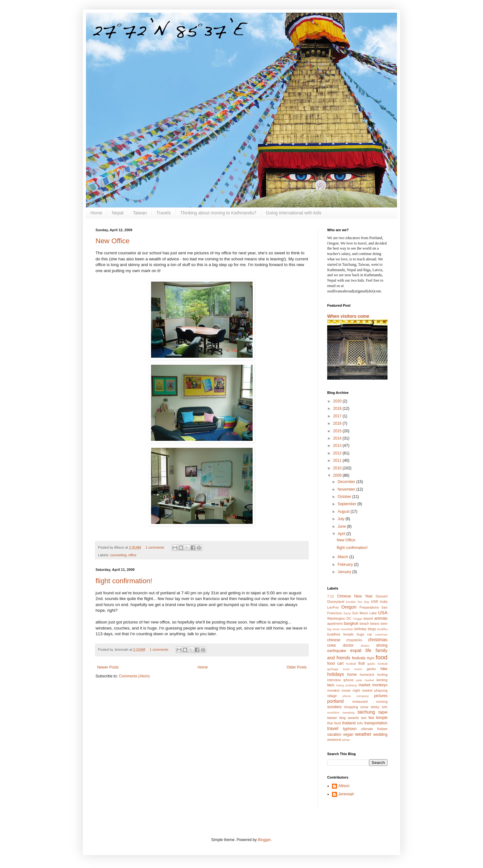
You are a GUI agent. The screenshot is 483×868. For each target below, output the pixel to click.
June (342, 526)
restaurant (360, 702)
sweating (348, 712)
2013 (338, 446)
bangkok (351, 623)
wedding (380, 734)
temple (382, 718)
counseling (118, 555)
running (382, 702)
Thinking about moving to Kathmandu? (218, 213)
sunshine (333, 712)
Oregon (349, 607)
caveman (381, 634)
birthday (361, 629)
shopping (351, 707)
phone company (356, 696)
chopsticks (354, 640)
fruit (361, 663)
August (344, 512)
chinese (334, 640)
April (342, 534)
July (342, 519)
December (347, 482)
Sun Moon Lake (365, 613)
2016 (338, 423)
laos (331, 685)
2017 (338, 416)
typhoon (350, 729)
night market (363, 690)
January (345, 572)
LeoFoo (333, 607)
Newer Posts (108, 667)
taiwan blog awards (343, 718)
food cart (335, 663)
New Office (112, 241)
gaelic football (377, 664)
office (132, 555)
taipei (383, 712)
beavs (375, 623)
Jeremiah (346, 794)
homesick (367, 675)
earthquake (337, 651)
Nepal (118, 213)
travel (333, 728)
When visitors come (348, 316)
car (370, 634)
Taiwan (140, 213)
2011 (338, 460)
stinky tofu (379, 707)
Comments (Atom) (134, 676)
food (382, 657)
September (347, 504)
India (384, 602)
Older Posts (297, 667)
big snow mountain (340, 629)
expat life (361, 650)
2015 (338, 431)
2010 (338, 468)
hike (384, 669)
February (346, 565)
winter (346, 740)
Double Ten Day (358, 602)
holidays (336, 674)
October (345, 497)
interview (334, 680)
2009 (338, 475)
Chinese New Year (355, 596)
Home (96, 213)
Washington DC (339, 618)
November (347, 489)
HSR (375, 602)
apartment (335, 623)
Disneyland (336, 602)
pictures (381, 696)
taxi (364, 718)
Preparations (369, 607)
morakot (333, 690)
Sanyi (347, 613)
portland (335, 701)
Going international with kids (294, 213)
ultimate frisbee (374, 729)
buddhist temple (340, 634)
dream (365, 646)
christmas (378, 640)
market (364, 685)
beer (384, 623)
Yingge (358, 619)
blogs (372, 629)
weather (363, 734)
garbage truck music (345, 669)
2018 (338, 408)
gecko (371, 669)
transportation (376, 723)
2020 (338, 401)
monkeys (380, 685)
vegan (348, 734)
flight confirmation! (124, 581)
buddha (382, 629)
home (352, 675)
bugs (360, 634)
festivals (359, 658)
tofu (360, 723)
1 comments (155, 547)
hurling (382, 675)
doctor (348, 645)
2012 (338, 453)
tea (371, 718)
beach (364, 623)
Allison (344, 786)
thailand (349, 723)
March (344, 557)
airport (368, 618)
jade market (365, 680)
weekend (334, 740)
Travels (164, 213)
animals (381, 618)
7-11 (331, 596)
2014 (338, 438)
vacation (334, 734)
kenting (382, 680)
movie (346, 690)
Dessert (382, 596)
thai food (334, 723)
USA (383, 613)
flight (371, 658)
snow (364, 707)
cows (331, 645)
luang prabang (347, 685)
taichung (366, 712)
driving (382, 645)
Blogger (264, 840)
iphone (348, 680)
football (351, 664)
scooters (334, 707)
